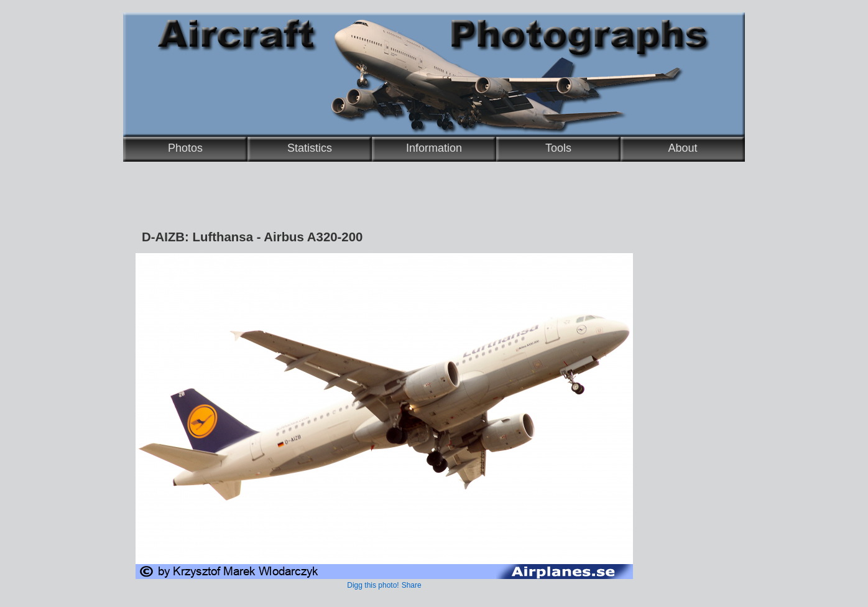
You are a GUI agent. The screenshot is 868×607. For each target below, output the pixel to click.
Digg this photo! (373, 585)
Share (412, 585)
